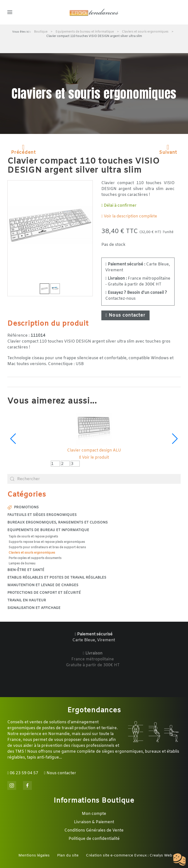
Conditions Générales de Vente (94, 830)
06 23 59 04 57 (23, 773)
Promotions (23, 507)
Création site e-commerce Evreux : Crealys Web (129, 856)
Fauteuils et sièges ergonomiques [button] (42, 515)
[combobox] (94, 479)
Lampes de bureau (22, 564)
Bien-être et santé (26, 570)
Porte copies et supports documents (35, 558)
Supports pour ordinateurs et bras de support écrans (47, 547)
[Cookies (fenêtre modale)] (179, 860)
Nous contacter (125, 315)
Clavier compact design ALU (94, 450)
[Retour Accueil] (94, 12)
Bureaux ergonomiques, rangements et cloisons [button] (58, 523)
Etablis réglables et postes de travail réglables (57, 578)
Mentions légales (34, 856)
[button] (10, 12)
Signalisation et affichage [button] (34, 608)
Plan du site (68, 856)
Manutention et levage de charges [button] (43, 585)
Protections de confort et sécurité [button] (44, 593)
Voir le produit (94, 458)
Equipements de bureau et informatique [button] (48, 530)
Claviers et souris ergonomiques (32, 553)
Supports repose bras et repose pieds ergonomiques (47, 542)
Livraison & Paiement (94, 822)
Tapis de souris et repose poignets (33, 537)
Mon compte (94, 814)
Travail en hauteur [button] (27, 600)
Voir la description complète (129, 216)
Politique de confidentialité (94, 839)
